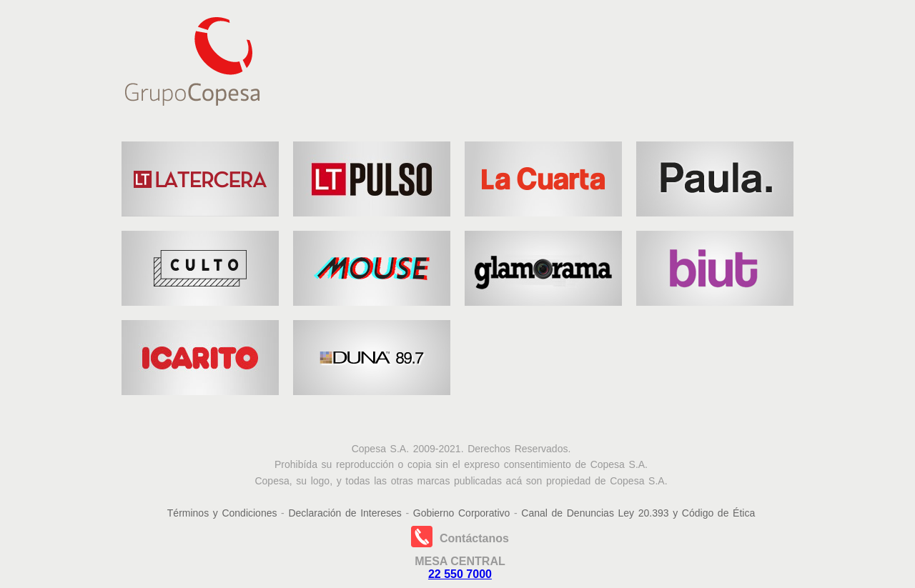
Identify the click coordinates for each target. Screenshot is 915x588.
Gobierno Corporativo (462, 513)
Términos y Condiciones (222, 513)
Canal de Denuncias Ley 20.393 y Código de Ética (638, 513)
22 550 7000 (460, 574)
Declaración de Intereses (345, 513)
